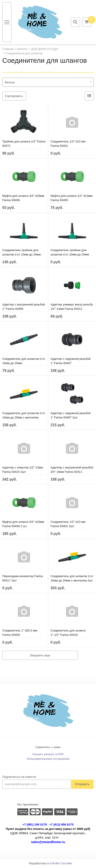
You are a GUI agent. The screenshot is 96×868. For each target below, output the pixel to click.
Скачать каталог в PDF (48, 754)
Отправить (82, 784)
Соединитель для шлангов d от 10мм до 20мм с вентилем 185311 (24, 417)
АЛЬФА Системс (61, 863)
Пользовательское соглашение (48, 759)
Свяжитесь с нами (48, 747)
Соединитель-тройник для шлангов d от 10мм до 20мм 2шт (70, 254)
